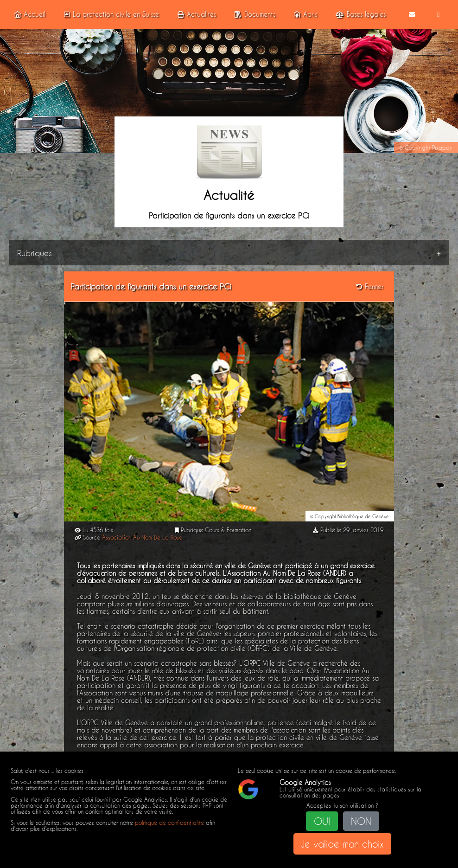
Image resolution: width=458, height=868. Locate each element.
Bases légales (359, 14)
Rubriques (35, 252)
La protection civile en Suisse (110, 14)
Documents (253, 14)
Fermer (370, 286)
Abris (304, 14)
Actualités (195, 14)
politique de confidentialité (169, 823)
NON (361, 821)
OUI (322, 821)
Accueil (28, 14)
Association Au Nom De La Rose (142, 537)
